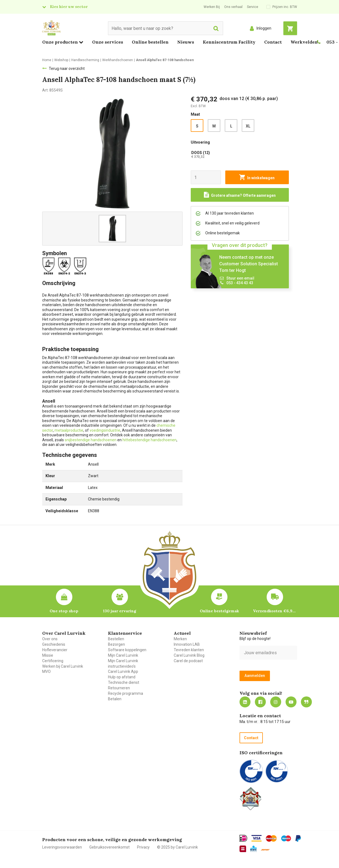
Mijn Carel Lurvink (123, 655)
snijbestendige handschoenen (91, 440)
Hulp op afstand (122, 677)
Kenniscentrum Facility (229, 42)
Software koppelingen (127, 650)
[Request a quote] (240, 195)
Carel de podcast (188, 661)
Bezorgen (116, 644)
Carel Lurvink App (123, 671)
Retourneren (119, 688)
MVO (46, 671)
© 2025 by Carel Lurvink (177, 847)
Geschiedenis (54, 644)
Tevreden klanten (189, 650)
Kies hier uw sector (69, 7)
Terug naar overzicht (67, 69)
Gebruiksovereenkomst (109, 847)
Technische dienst (124, 682)
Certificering (53, 661)
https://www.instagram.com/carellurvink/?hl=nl (276, 702)
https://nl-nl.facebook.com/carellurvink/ (260, 702)
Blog (306, 702)
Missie (48, 655)
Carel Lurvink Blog (189, 655)
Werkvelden (304, 42)
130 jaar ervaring (120, 611)
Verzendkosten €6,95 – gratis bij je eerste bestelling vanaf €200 (275, 611)
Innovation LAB (187, 644)
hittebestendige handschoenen (149, 440)
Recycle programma (126, 693)
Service (253, 7)
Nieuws (186, 42)
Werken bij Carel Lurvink (63, 666)
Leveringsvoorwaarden (62, 847)
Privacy (143, 847)
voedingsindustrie (105, 430)
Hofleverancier (55, 650)
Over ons (50, 639)
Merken (180, 639)
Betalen (115, 699)
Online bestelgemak (219, 611)
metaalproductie (69, 430)
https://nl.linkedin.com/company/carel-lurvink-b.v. (245, 702)
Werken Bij (212, 7)
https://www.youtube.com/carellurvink (291, 702)
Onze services (108, 42)
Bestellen (116, 639)
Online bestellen (150, 42)
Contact (273, 42)
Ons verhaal (233, 7)
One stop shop (64, 611)
